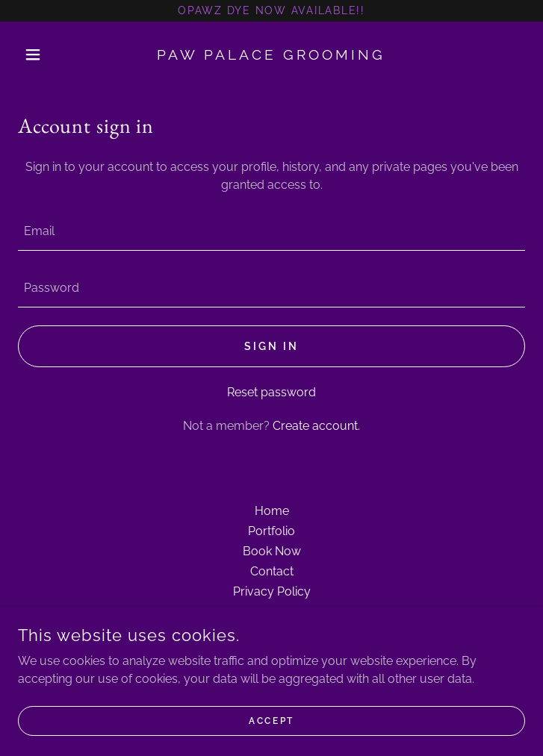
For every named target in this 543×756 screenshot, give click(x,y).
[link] (271, 55)
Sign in (271, 346)
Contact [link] (272, 571)
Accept (271, 720)
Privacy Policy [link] (272, 591)
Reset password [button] (271, 392)
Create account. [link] (316, 426)
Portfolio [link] (271, 531)
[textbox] (271, 231)
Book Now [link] (272, 551)
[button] (56, 54)
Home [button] (272, 511)
